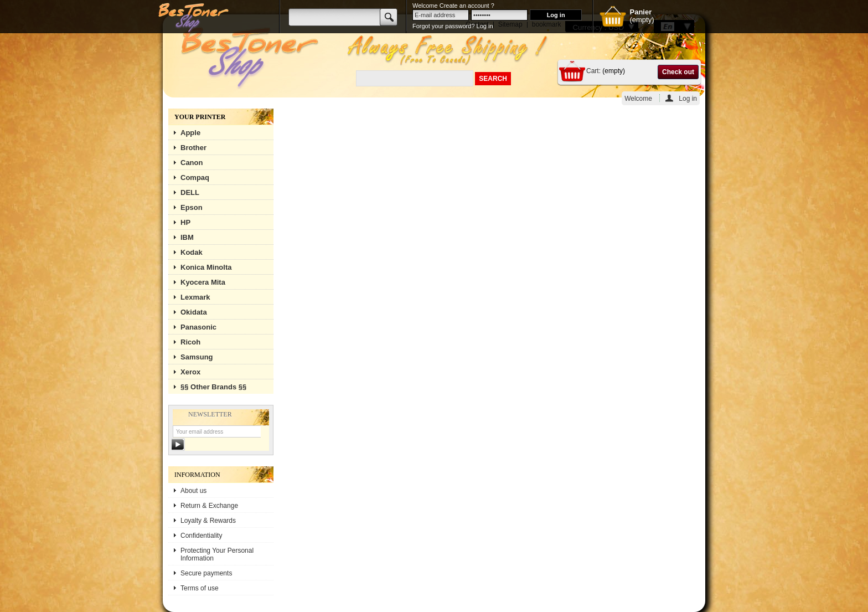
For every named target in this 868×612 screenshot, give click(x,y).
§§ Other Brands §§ (213, 387)
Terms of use (200, 588)
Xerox (190, 372)
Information (197, 475)
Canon (192, 163)
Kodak (192, 252)
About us (193, 491)
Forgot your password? (444, 26)
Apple (190, 133)
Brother (193, 148)
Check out (678, 72)
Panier (640, 12)
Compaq (195, 178)
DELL (190, 192)
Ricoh (190, 342)
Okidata (194, 312)
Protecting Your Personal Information (217, 554)
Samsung (197, 357)
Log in (688, 98)
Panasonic (198, 327)
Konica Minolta (206, 267)
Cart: (593, 71)
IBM (187, 237)
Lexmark (195, 297)
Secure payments (206, 573)
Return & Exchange (209, 506)
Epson (192, 207)
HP (185, 222)
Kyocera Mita (203, 282)
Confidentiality (201, 536)
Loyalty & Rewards (208, 521)
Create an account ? (467, 6)
